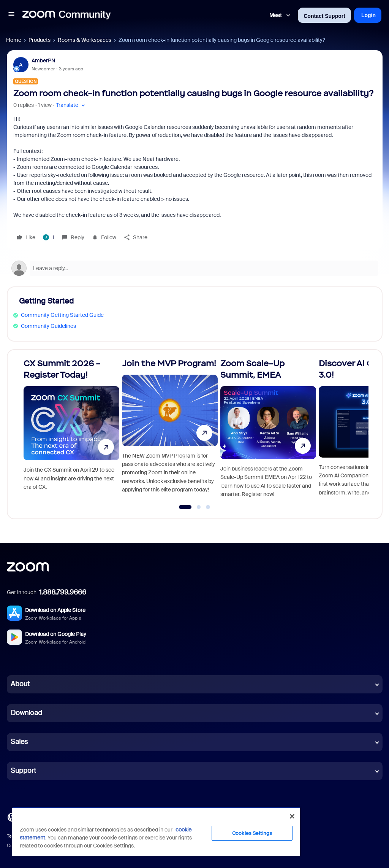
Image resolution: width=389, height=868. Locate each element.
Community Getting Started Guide (62, 315)
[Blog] (12, 817)
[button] (11, 15)
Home (14, 40)
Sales (19, 742)
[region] (156, 831)
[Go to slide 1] (185, 507)
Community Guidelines (48, 326)
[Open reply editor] (195, 268)
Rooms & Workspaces (85, 40)
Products (40, 40)
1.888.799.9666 (63, 592)
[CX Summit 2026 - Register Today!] (71, 431)
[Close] (292, 816)
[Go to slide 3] (208, 507)
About (20, 684)
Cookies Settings (252, 833)
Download (26, 713)
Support (23, 771)
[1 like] (48, 237)
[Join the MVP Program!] (170, 431)
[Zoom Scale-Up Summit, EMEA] (268, 431)
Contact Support (324, 16)
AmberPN (43, 60)
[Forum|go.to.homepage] (66, 15)
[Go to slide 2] (199, 507)
